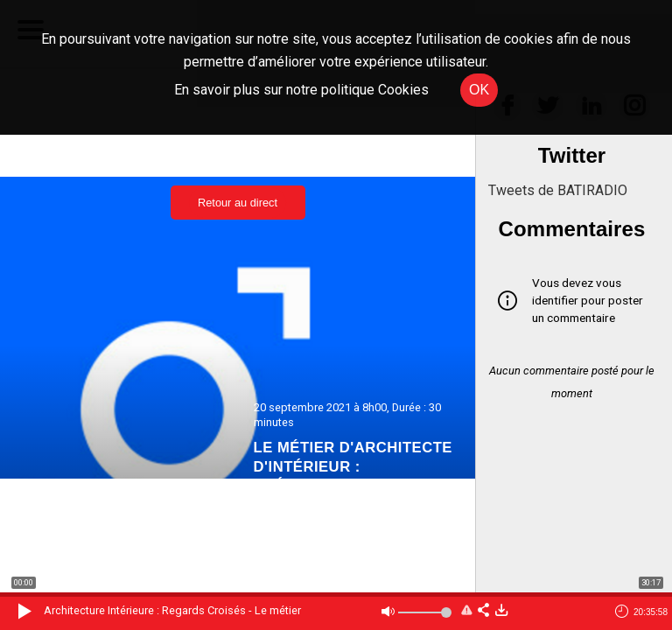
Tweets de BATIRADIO (558, 190)
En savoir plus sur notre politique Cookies (301, 90)
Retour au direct (238, 203)
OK (479, 90)
